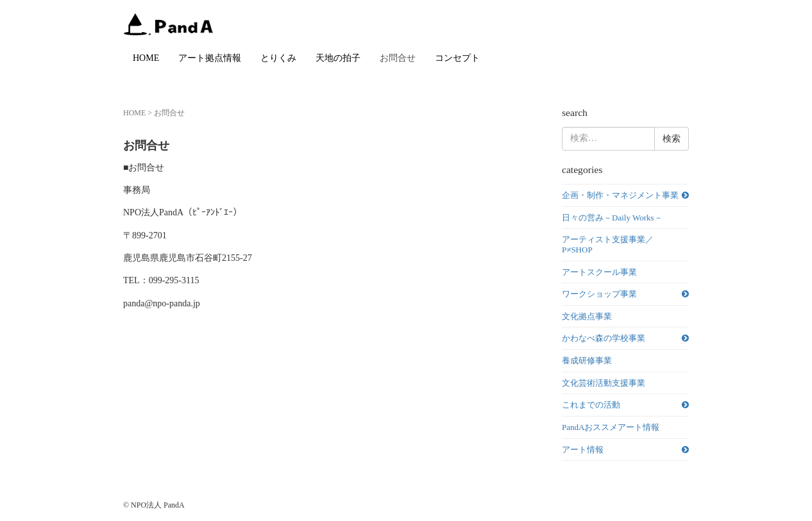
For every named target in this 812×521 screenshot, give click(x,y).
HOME (146, 58)
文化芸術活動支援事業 (604, 383)
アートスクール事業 (599, 272)
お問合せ (398, 58)
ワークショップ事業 (599, 294)
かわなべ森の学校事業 (604, 338)
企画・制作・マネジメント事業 (620, 195)
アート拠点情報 (210, 58)
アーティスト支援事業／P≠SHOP (608, 244)
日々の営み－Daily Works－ (612, 218)
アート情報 (583, 450)
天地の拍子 (338, 58)
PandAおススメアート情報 (611, 427)
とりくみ (278, 58)
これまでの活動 (591, 405)
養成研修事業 (587, 360)
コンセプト (457, 58)
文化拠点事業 (587, 316)
